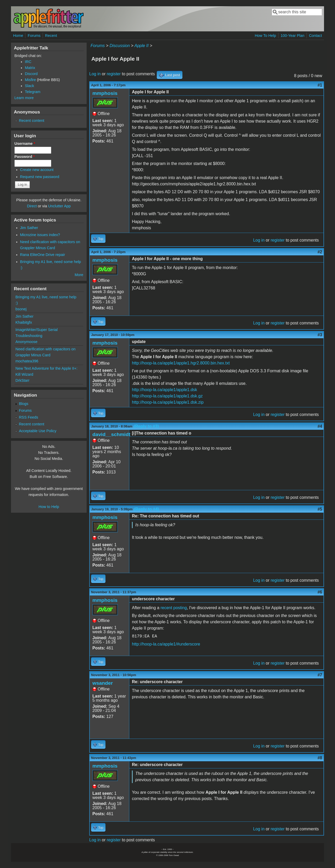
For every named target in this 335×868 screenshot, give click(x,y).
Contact (315, 36)
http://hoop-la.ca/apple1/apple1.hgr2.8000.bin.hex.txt (181, 363)
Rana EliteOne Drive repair (43, 255)
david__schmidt (111, 434)
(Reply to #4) (147, 509)
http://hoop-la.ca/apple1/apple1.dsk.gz (167, 396)
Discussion (119, 46)
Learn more (24, 98)
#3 (320, 335)
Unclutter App (59, 206)
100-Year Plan (292, 36)
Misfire (30, 80)
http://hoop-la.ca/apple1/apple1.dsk (164, 390)
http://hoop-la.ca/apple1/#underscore (166, 644)
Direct (32, 206)
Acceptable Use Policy (38, 431)
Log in (95, 74)
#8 (320, 758)
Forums (34, 36)
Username (25, 144)
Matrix (30, 68)
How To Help (265, 36)
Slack (29, 86)
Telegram (33, 92)
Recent (51, 36)
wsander (103, 683)
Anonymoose (26, 342)
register (114, 74)
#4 (320, 426)
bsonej (21, 309)
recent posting (174, 608)
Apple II (141, 46)
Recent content (32, 121)
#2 (320, 252)
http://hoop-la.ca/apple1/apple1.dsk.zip (168, 402)
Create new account (37, 170)
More (79, 275)
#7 (320, 675)
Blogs (24, 404)
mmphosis (105, 93)
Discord (31, 74)
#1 (320, 85)
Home (18, 36)
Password (25, 157)
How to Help (49, 507)
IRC (28, 62)
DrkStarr (23, 380)
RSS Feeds (29, 417)
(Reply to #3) (146, 426)
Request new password (40, 177)
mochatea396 (27, 361)
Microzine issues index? (40, 235)
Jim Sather (29, 228)
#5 (320, 509)
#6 (320, 592)
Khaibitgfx (24, 322)
